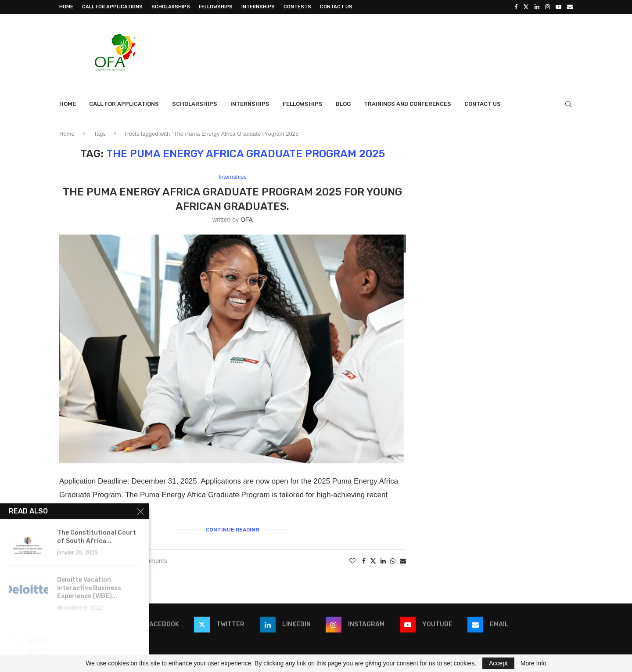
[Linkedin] (537, 7)
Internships (258, 7)
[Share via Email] (403, 561)
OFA (247, 220)
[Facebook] (516, 7)
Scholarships (171, 7)
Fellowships (216, 7)
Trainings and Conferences (408, 104)
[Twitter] (526, 7)
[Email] (570, 7)
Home (66, 7)
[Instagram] (548, 7)
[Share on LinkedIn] (383, 561)
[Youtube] (558, 7)
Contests (297, 7)
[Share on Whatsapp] (393, 561)
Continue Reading (233, 530)
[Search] (568, 104)
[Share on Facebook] (364, 561)
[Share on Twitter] (373, 561)
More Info (533, 663)
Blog (343, 104)
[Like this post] (352, 561)
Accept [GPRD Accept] (498, 663)
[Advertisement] (413, 51)
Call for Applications (112, 7)
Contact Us (336, 7)
